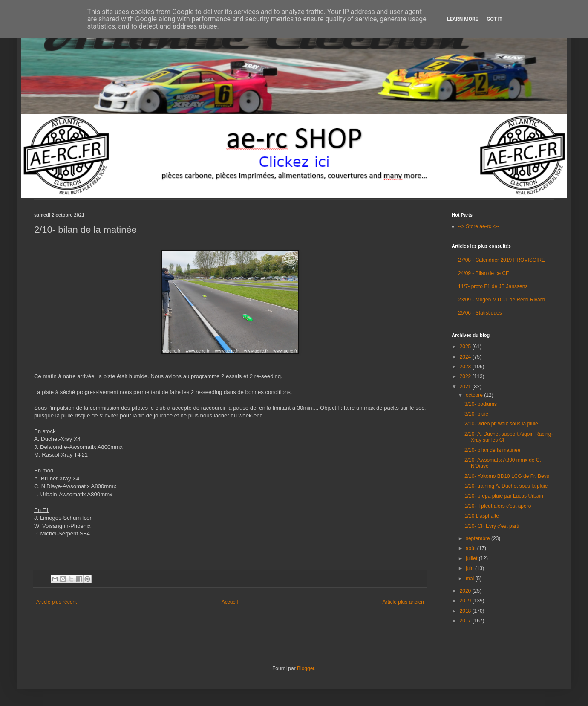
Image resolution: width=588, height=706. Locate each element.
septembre (478, 538)
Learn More (463, 19)
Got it (494, 19)
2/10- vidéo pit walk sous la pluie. (502, 424)
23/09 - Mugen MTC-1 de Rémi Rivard (501, 300)
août (471, 548)
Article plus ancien (403, 602)
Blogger (306, 668)
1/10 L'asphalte (482, 516)
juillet (472, 558)
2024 (466, 357)
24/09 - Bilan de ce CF (483, 273)
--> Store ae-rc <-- (478, 226)
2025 (466, 347)
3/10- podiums (481, 404)
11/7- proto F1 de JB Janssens (493, 286)
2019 (466, 601)
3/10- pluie (476, 414)
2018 (466, 611)
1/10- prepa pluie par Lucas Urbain (504, 496)
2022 (466, 376)
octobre (475, 395)
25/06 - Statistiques (480, 313)
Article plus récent (56, 602)
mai (471, 579)
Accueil (230, 602)
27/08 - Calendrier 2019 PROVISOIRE (502, 260)
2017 (466, 621)
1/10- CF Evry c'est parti (492, 526)
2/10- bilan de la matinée (492, 450)
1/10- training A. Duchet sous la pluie (506, 486)
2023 (466, 367)
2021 (466, 387)
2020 (466, 591)
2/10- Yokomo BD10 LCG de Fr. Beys (507, 476)
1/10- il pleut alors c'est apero (498, 506)
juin (470, 568)
